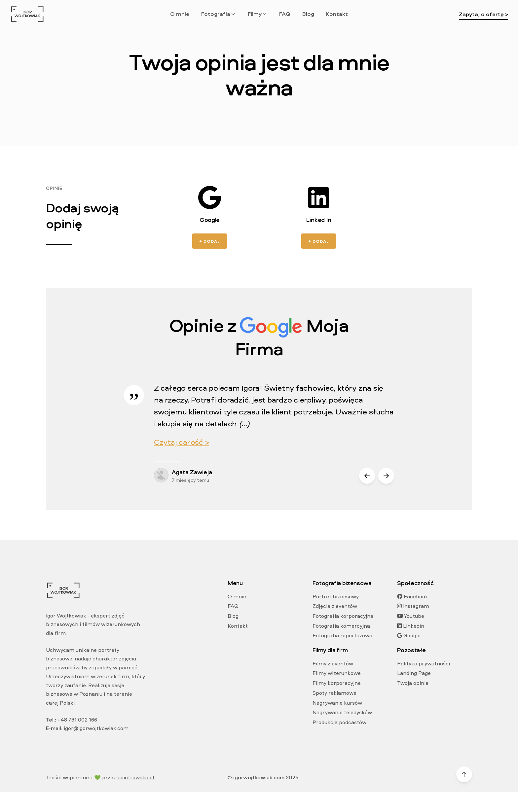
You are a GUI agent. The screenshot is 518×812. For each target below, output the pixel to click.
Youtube (411, 616)
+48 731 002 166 (77, 720)
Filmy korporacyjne (337, 683)
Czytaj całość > (182, 442)
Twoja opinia (413, 683)
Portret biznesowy (336, 596)
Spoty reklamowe (334, 693)
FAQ (285, 14)
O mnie (180, 14)
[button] (367, 476)
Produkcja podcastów (339, 722)
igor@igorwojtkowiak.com (96, 728)
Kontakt (337, 14)
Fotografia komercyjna (341, 626)
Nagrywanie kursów (337, 703)
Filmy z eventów (333, 663)
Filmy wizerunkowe (337, 673)
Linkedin (411, 626)
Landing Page (414, 673)
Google (409, 635)
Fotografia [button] (219, 14)
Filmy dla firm (330, 650)
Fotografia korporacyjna (343, 616)
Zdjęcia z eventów (335, 606)
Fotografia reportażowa (342, 635)
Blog (308, 14)
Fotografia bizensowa (342, 583)
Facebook (413, 596)
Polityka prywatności (424, 663)
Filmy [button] (258, 14)
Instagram (413, 606)
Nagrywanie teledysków (342, 712)
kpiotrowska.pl (136, 777)
